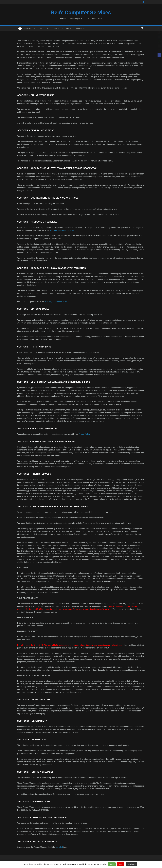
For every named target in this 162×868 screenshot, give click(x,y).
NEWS (56, 28)
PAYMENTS (67, 28)
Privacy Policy (84, 434)
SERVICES (79, 28)
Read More (130, 865)
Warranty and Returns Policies (62, 230)
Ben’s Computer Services (81, 12)
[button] (159, 55)
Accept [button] (113, 865)
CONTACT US (30, 28)
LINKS (48, 28)
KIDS (40, 28)
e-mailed (59, 847)
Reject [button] (121, 865)
